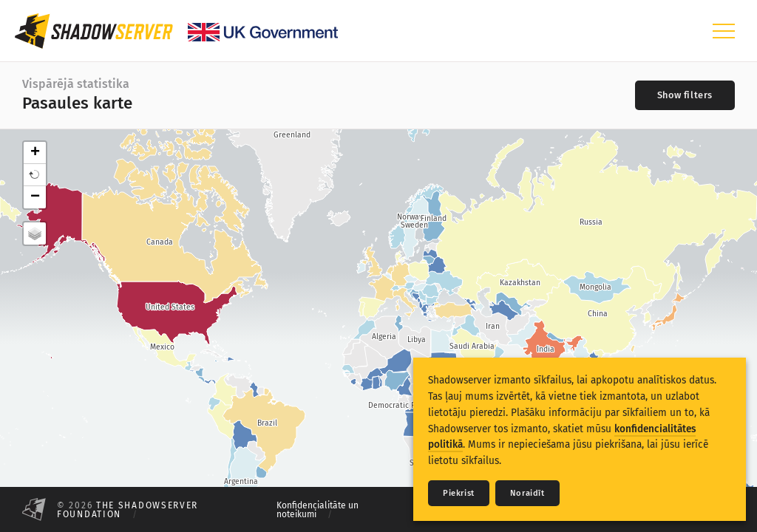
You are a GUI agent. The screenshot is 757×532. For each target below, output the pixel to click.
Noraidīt (527, 493)
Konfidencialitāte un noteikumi (318, 510)
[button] (35, 175)
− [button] (35, 197)
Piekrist (459, 493)
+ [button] (35, 153)
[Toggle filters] (685, 95)
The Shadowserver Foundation (128, 510)
